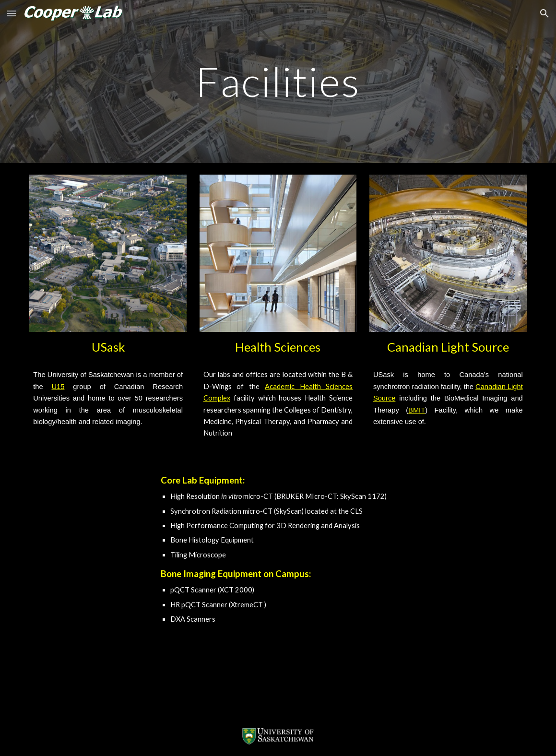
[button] (12, 13)
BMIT (417, 410)
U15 (58, 387)
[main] (278, 81)
